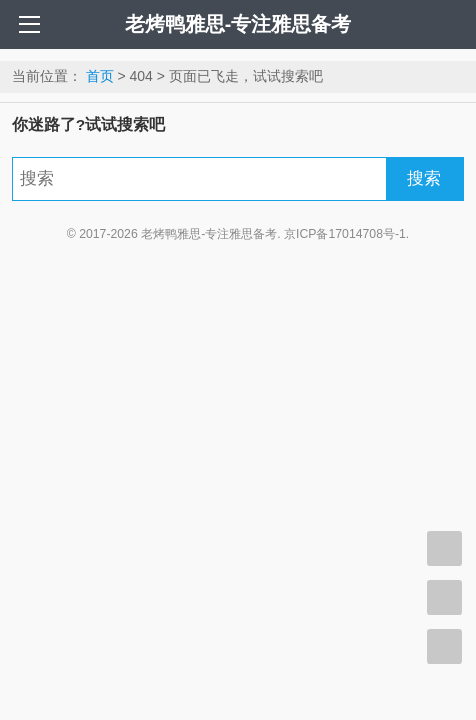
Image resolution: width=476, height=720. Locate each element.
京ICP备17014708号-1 (345, 234)
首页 (100, 76)
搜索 (424, 178)
